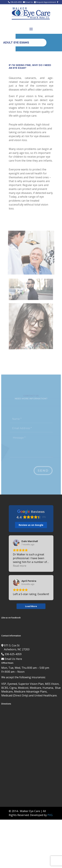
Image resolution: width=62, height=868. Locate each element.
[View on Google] (16, 543)
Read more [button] (20, 566)
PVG (50, 815)
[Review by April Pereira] (29, 581)
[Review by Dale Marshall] (30, 541)
